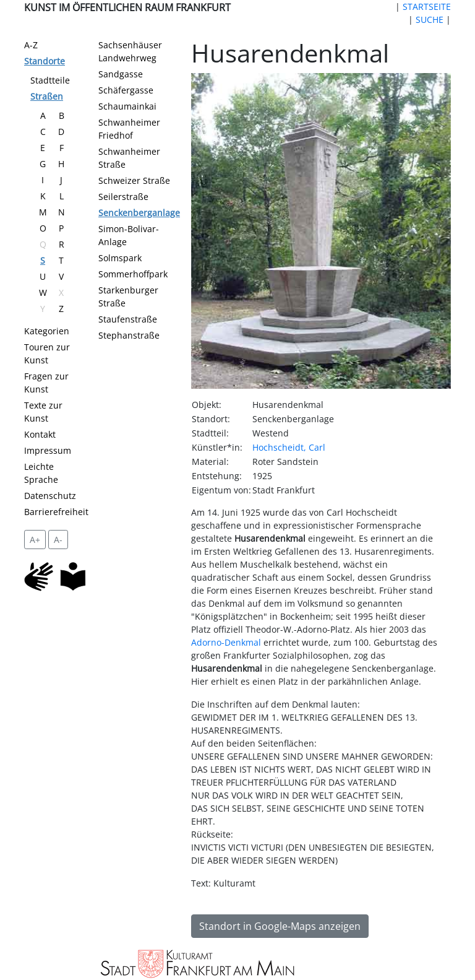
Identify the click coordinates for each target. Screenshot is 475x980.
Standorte (45, 61)
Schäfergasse (126, 90)
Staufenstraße (128, 319)
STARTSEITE (427, 7)
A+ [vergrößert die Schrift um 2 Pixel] (35, 540)
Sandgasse (121, 74)
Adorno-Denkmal (226, 642)
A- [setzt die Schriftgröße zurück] (58, 540)
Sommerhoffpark (133, 274)
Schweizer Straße (134, 180)
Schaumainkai (127, 106)
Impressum (48, 450)
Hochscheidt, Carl (289, 447)
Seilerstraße (123, 197)
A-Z (31, 45)
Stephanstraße (129, 335)
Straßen (47, 96)
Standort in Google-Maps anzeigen (280, 926)
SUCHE (430, 20)
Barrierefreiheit (56, 512)
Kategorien (47, 331)
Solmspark (120, 258)
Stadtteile (50, 80)
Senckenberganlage (139, 213)
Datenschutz (50, 496)
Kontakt (40, 434)
